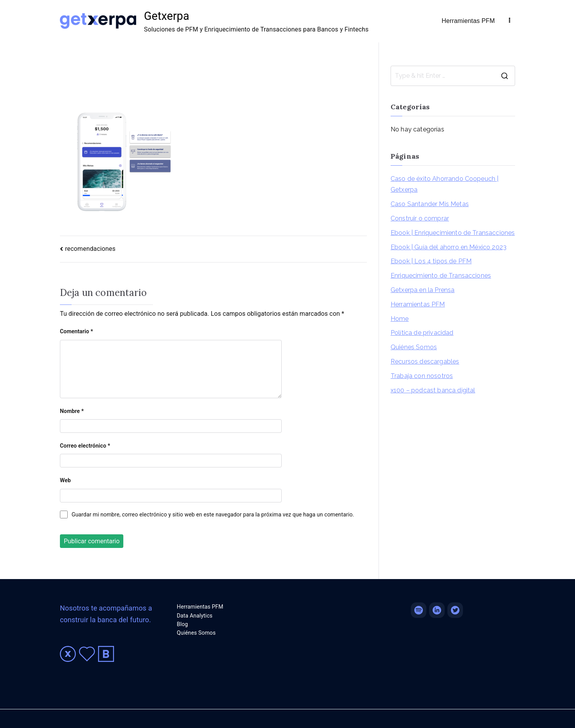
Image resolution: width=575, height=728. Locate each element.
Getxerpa (167, 16)
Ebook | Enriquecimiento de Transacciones (453, 233)
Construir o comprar (420, 218)
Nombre (72, 411)
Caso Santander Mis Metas (430, 204)
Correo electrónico (85, 446)
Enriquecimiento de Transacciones (441, 276)
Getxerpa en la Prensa (422, 290)
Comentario (76, 331)
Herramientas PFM (468, 21)
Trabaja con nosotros (422, 376)
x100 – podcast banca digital (433, 390)
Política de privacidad (422, 333)
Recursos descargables (425, 361)
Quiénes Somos (414, 347)
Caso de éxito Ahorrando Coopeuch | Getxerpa (444, 184)
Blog (183, 624)
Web (65, 480)
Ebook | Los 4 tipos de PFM (431, 261)
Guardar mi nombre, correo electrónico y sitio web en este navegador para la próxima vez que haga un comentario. (213, 514)
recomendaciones (90, 249)
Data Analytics (195, 616)
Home (400, 319)
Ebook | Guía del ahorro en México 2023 (449, 247)
